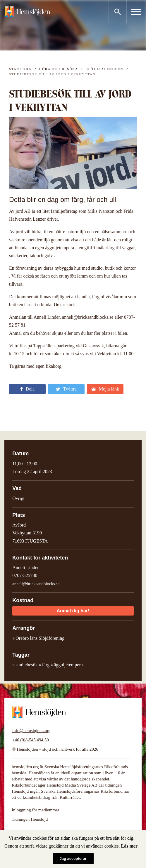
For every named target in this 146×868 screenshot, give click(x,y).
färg (46, 665)
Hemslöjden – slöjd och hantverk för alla (28, 12)
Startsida (20, 69)
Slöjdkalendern (104, 69)
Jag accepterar (73, 859)
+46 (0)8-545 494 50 (31, 740)
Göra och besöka (59, 69)
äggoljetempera (68, 665)
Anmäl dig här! (73, 611)
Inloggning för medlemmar (35, 810)
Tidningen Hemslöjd (30, 819)
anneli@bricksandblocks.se (36, 584)
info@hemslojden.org (31, 731)
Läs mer (129, 846)
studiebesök (27, 665)
